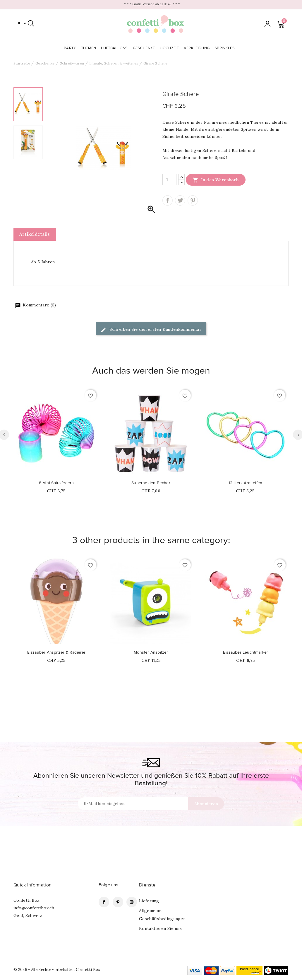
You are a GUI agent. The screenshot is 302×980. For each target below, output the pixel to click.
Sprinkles (225, 48)
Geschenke (145, 48)
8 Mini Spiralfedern (56, 483)
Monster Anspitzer (151, 652)
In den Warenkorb (216, 180)
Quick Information (32, 885)
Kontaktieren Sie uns (160, 928)
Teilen (168, 200)
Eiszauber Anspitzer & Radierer (56, 652)
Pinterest (193, 200)
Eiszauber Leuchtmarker (246, 652)
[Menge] (169, 179)
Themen (89, 48)
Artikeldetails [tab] (35, 234)
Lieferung (149, 901)
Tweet (180, 200)
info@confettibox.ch (34, 908)
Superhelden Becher (151, 483)
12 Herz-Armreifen (245, 483)
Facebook (104, 902)
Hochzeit (170, 48)
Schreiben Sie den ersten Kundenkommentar (151, 330)
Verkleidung (197, 48)
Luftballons (115, 48)
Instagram (132, 902)
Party (71, 48)
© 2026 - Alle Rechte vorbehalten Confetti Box (57, 970)
